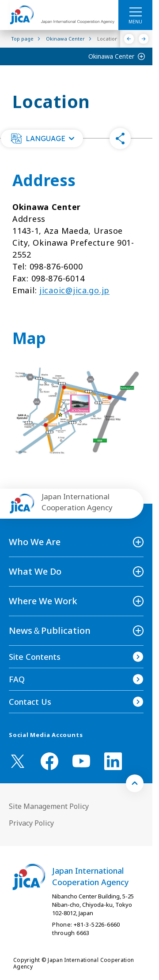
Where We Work (43, 601)
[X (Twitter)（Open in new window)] (18, 761)
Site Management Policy (49, 806)
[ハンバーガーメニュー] (135, 11)
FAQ (17, 679)
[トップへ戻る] (135, 783)
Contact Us (30, 702)
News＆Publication (50, 630)
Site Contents (35, 657)
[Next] (144, 39)
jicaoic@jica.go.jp (74, 290)
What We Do (35, 571)
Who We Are (35, 542)
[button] (42, 138)
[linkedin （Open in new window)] (113, 761)
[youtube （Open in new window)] (81, 761)
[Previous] (129, 39)
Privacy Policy (31, 823)
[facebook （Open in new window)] (49, 761)
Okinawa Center (111, 56)
